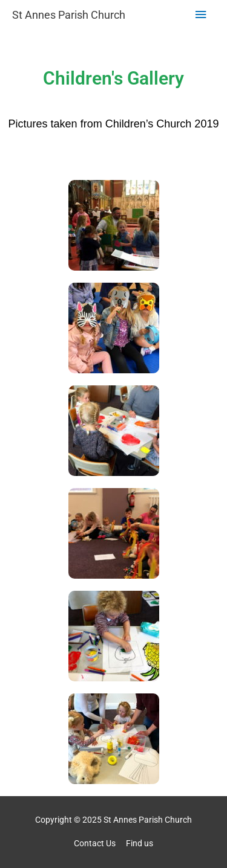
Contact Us (95, 843)
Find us (140, 843)
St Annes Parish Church (69, 15)
